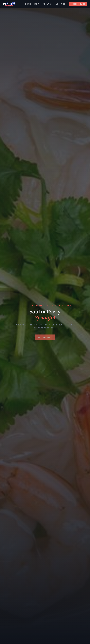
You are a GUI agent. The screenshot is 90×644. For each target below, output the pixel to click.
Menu (37, 4)
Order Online (78, 4)
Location (61, 4)
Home (28, 4)
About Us (48, 4)
